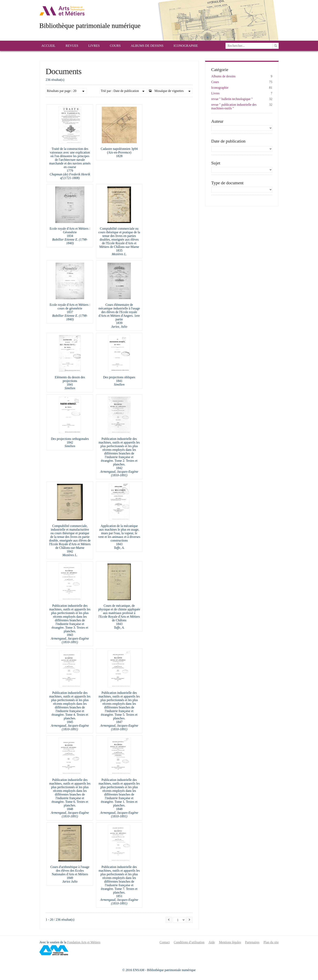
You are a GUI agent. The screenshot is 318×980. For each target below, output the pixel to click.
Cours (115, 46)
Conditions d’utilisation (189, 942)
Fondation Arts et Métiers (84, 942)
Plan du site (271, 942)
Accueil (48, 46)
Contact (165, 942)
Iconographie (186, 46)
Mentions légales (230, 942)
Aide (212, 942)
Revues (72, 46)
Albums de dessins (147, 46)
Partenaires (252, 942)
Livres (94, 46)
